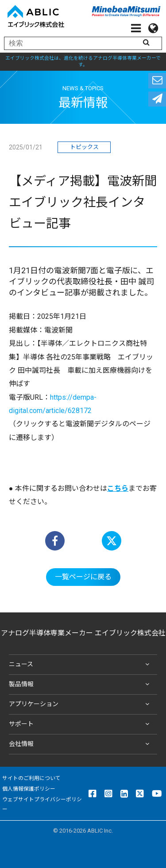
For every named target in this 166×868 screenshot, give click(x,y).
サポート (81, 724)
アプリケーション (81, 704)
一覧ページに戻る (83, 577)
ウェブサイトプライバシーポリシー (42, 804)
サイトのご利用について (31, 778)
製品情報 (81, 684)
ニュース (81, 665)
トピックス (84, 147)
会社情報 (81, 744)
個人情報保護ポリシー (29, 789)
